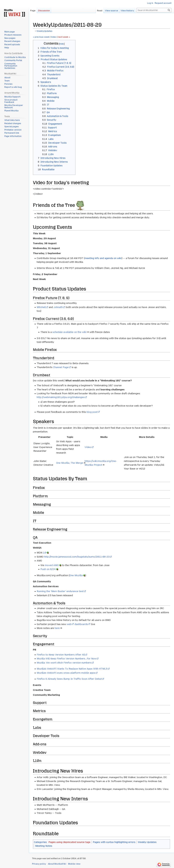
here (57, 628)
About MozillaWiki (57, 864)
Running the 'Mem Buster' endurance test (60, 591)
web (69, 624)
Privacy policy (39, 864)
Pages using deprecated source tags (69, 842)
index (54, 37)
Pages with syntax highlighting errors (114, 842)
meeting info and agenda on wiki (103, 258)
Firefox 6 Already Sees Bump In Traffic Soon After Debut (69, 679)
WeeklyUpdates (44, 31)
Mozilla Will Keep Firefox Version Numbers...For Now (66, 659)
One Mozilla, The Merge (70, 463)
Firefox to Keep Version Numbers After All (61, 655)
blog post (92, 412)
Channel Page (61, 367)
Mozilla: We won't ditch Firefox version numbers (64, 663)
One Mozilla (76, 575)
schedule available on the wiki (69, 332)
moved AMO (52, 565)
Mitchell (41, 307)
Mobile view (74, 864)
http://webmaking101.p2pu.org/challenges (61, 397)
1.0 (45, 553)
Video (88, 447)
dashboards (81, 624)
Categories (40, 842)
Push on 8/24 (48, 569)
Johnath (58, 307)
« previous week (41, 37)
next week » (64, 37)
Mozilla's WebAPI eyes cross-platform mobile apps (66, 673)
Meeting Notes (44, 846)
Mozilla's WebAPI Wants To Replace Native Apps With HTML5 (72, 669)
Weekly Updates (147, 842)
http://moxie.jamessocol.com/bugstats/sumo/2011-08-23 (77, 557)
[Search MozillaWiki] (154, 10)
